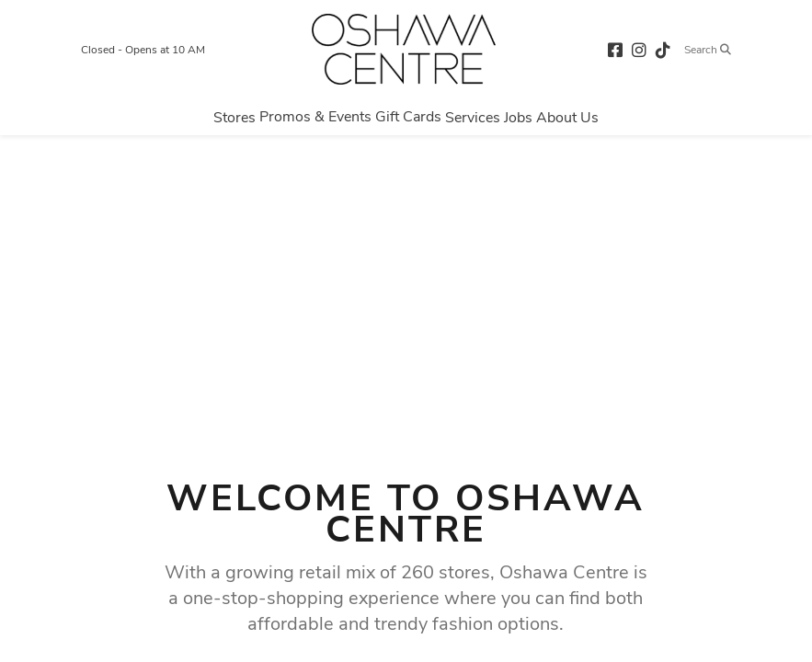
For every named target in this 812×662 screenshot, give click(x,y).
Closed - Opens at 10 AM (143, 50)
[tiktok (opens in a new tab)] (663, 49)
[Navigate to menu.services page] (473, 117)
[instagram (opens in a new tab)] (639, 49)
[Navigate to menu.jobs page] (518, 117)
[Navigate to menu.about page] (567, 117)
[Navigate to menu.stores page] (234, 117)
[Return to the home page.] (404, 49)
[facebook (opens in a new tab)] (615, 49)
